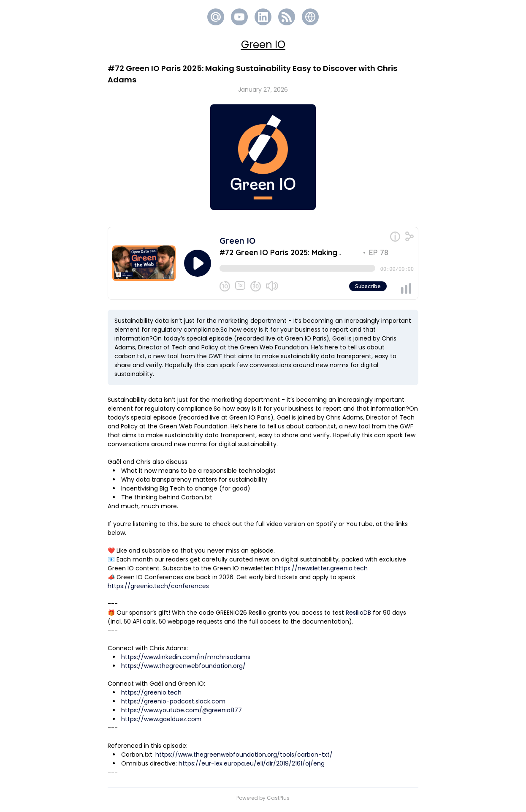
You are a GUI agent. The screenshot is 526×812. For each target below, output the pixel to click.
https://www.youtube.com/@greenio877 (182, 714)
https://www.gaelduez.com (161, 722)
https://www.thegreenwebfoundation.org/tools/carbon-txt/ (244, 758)
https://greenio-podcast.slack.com (173, 705)
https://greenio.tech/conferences (158, 589)
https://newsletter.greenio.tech (321, 572)
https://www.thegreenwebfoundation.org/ (183, 669)
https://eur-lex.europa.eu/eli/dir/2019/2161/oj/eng (252, 767)
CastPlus (278, 801)
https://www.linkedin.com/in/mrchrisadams (186, 660)
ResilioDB (358, 616)
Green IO (263, 45)
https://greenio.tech (151, 696)
